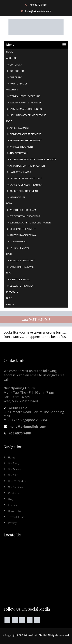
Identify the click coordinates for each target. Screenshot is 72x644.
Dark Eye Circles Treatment (27, 185)
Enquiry (11, 304)
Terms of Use (16, 517)
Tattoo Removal (19, 248)
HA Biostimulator (20, 172)
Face (9, 121)
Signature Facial (20, 279)
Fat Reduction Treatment (25, 216)
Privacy (12, 523)
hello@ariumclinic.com (38, 11)
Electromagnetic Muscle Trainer (30, 223)
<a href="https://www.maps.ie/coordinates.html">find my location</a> (36, 569)
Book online (15, 511)
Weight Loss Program (23, 210)
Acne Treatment (19, 128)
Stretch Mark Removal (24, 235)
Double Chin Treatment (24, 191)
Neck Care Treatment (23, 229)
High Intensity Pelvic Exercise (28, 115)
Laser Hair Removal (21, 267)
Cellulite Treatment (22, 286)
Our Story (16, 65)
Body (9, 203)
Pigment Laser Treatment (25, 134)
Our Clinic (16, 77)
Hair (9, 254)
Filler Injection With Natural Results (33, 159)
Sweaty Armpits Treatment (26, 103)
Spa (8, 273)
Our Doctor (17, 71)
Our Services (16, 487)
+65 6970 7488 (38, 5)
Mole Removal (18, 242)
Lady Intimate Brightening (26, 109)
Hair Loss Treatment (22, 261)
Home (10, 52)
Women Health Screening (25, 96)
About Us (12, 58)
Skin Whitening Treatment (26, 141)
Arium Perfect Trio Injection (27, 166)
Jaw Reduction (18, 153)
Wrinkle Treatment (21, 147)
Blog (9, 298)
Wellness (12, 90)
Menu (10, 45)
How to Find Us (18, 84)
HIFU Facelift (17, 197)
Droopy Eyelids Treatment (26, 178)
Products (12, 292)
